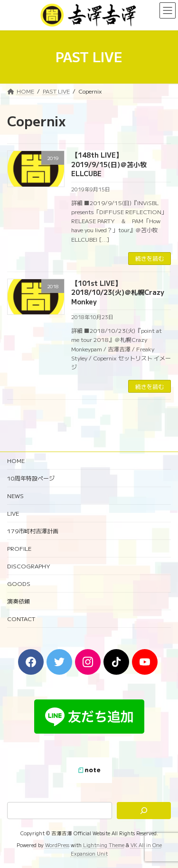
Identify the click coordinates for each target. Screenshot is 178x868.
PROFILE (19, 548)
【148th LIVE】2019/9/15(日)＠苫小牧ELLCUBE (109, 164)
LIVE (13, 513)
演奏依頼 (19, 601)
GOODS (19, 583)
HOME (16, 460)
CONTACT (21, 618)
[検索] (144, 811)
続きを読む (150, 258)
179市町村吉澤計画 (33, 531)
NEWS (15, 495)
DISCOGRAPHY (29, 566)
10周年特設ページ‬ (31, 478)
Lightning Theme (104, 845)
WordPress (57, 845)
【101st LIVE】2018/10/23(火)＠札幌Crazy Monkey (118, 292)
